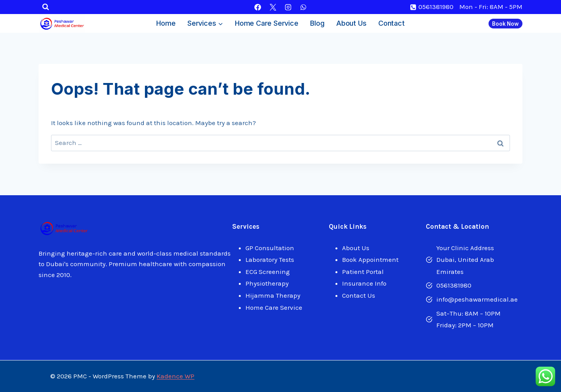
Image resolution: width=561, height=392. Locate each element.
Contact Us (359, 295)
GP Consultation (270, 248)
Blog (317, 23)
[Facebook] (258, 7)
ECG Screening (268, 272)
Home (166, 23)
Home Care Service (267, 23)
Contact (392, 23)
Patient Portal (363, 272)
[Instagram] (288, 7)
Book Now (505, 24)
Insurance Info (364, 283)
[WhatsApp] (303, 7)
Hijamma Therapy (273, 295)
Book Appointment (370, 260)
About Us (351, 23)
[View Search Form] (46, 7)
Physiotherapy (267, 283)
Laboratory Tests (270, 260)
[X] (273, 7)
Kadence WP (176, 376)
